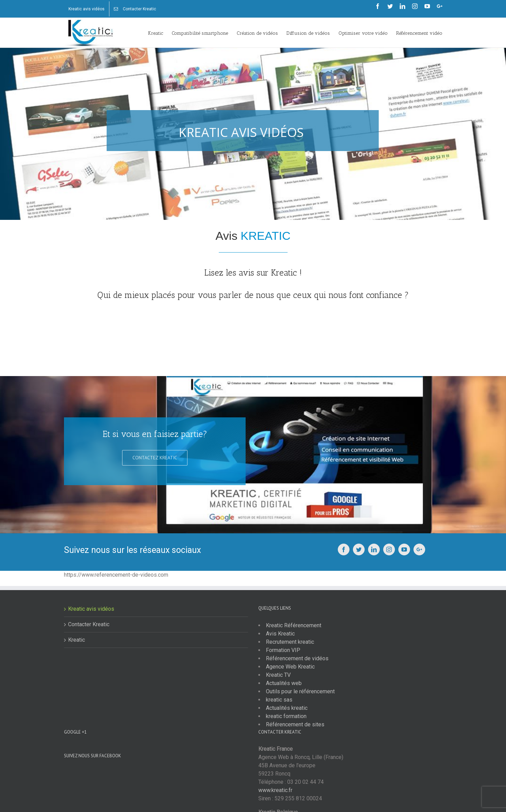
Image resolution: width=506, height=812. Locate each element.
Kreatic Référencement (294, 625)
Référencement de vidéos (297, 658)
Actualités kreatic (287, 708)
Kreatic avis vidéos (91, 609)
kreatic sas (279, 700)
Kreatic (77, 640)
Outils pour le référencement (300, 691)
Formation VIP (283, 650)
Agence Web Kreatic (290, 667)
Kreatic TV (278, 675)
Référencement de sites (295, 724)
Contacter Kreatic (89, 624)
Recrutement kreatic (290, 642)
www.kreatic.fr (275, 790)
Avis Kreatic (280, 634)
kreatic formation (286, 716)
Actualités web (284, 683)
